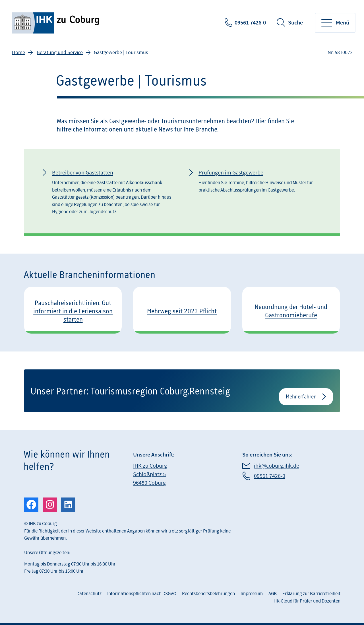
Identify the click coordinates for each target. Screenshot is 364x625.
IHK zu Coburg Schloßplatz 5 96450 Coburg (150, 474)
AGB (273, 594)
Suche (295, 23)
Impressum (252, 594)
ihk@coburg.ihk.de (277, 466)
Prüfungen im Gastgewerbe (231, 173)
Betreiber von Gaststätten (83, 173)
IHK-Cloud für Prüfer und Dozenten (306, 601)
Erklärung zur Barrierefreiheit (311, 594)
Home (18, 53)
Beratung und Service (60, 53)
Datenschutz (89, 594)
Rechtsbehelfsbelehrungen (208, 594)
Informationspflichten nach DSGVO (142, 594)
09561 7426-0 (250, 23)
